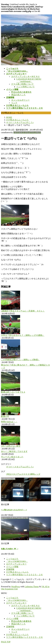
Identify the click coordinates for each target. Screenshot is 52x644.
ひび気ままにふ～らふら (17, 572)
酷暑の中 (5, 416)
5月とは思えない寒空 (11, 446)
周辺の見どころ (18, 95)
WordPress (16, 587)
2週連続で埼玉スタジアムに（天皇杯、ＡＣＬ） (23, 311)
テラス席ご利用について (22, 84)
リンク (14, 103)
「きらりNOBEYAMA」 (17, 561)
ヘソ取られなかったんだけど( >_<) (14, 510)
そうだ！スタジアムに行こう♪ (27, 132)
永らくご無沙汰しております (14, 451)
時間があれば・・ (9, 422)
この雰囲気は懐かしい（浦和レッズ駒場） (20, 360)
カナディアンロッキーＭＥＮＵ (25, 76)
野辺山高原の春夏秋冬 (21, 92)
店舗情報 (10, 569)
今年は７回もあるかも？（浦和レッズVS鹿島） (23, 335)
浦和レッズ (35, 474)
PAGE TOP (6, 642)
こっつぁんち (12, 559)
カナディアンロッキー (16, 564)
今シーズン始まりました (12, 457)
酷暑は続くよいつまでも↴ (13, 392)
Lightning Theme (32, 587)
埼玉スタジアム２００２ (18, 474)
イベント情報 (12, 567)
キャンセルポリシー (20, 100)
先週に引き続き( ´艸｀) (10, 549)
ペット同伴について (25, 87)
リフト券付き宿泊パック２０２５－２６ (24, 575)
